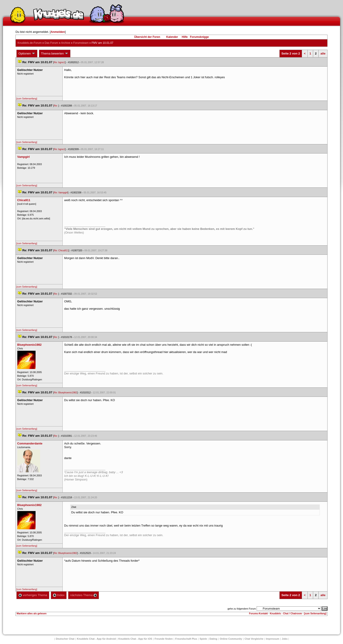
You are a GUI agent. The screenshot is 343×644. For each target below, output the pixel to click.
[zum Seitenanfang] (27, 99)
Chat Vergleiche (254, 639)
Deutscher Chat (65, 639)
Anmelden (58, 32)
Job (285, 639)
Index (59, 595)
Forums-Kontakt (258, 613)
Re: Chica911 (61, 250)
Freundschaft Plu (186, 639)
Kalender (172, 37)
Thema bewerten (55, 54)
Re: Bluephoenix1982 (65, 392)
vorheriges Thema (33, 595)
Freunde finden (164, 639)
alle (323, 53)
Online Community (231, 639)
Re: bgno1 (59, 62)
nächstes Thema (84, 595)
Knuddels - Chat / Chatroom (286, 613)
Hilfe (185, 37)
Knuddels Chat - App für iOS (135, 639)
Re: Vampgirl (61, 192)
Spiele (203, 639)
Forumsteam (81, 43)
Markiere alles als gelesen (32, 613)
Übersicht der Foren (147, 37)
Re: (56, 106)
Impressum (273, 639)
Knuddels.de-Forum (30, 43)
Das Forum (51, 43)
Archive (66, 43)
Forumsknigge (200, 37)
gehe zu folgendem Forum (242, 609)
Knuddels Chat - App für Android (96, 639)
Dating (213, 639)
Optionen (27, 54)
